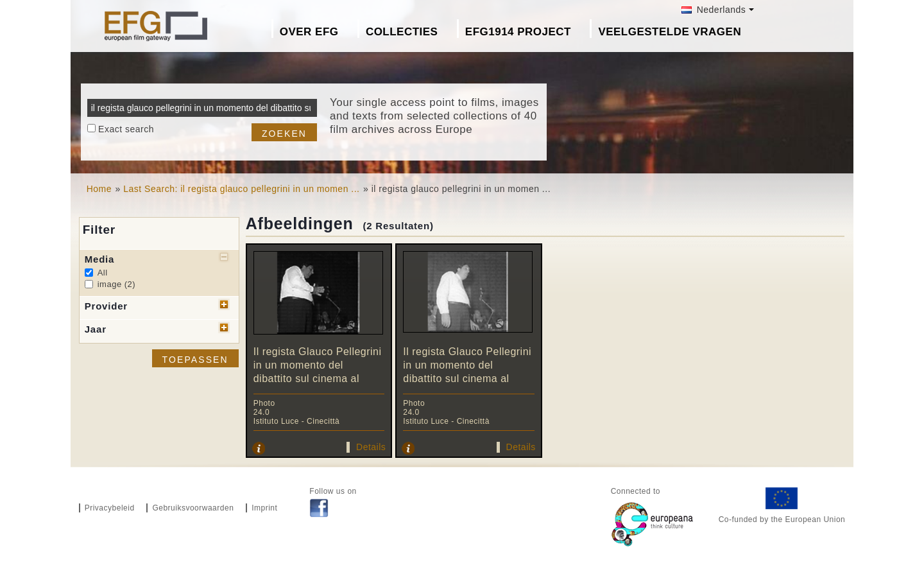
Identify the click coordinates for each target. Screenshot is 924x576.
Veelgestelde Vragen (670, 32)
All (103, 273)
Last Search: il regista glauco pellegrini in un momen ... (241, 189)
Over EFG (309, 32)
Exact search (126, 129)
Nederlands (714, 10)
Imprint (264, 508)
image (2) (116, 284)
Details (371, 447)
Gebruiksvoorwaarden (193, 508)
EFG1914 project (518, 32)
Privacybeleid (110, 508)
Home (99, 189)
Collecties (402, 32)
